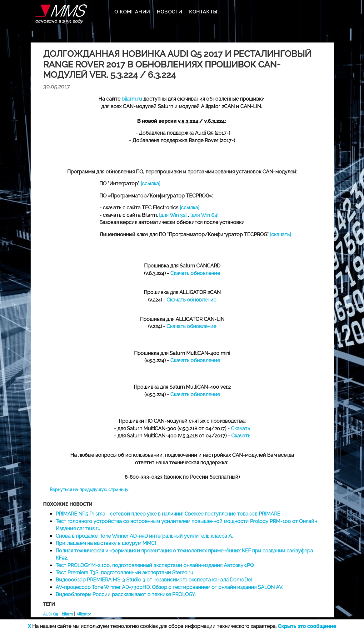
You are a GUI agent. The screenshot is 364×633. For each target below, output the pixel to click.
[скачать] (280, 234)
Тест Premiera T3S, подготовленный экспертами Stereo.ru (125, 573)
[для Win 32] (173, 215)
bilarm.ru (132, 99)
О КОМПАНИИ (132, 12)
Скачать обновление (195, 273)
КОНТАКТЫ (203, 12)
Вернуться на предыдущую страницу (89, 490)
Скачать (240, 429)
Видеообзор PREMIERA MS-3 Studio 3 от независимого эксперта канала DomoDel (154, 580)
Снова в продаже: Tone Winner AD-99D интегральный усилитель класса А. (144, 536)
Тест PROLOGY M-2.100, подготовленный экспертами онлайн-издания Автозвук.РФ (155, 565)
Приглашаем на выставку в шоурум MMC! (106, 543)
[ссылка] (150, 184)
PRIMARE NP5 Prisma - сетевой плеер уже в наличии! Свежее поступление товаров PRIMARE (168, 514)
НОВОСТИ (170, 12)
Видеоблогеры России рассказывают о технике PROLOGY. (126, 594)
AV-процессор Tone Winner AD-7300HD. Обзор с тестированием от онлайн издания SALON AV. (169, 587)
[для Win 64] (204, 215)
